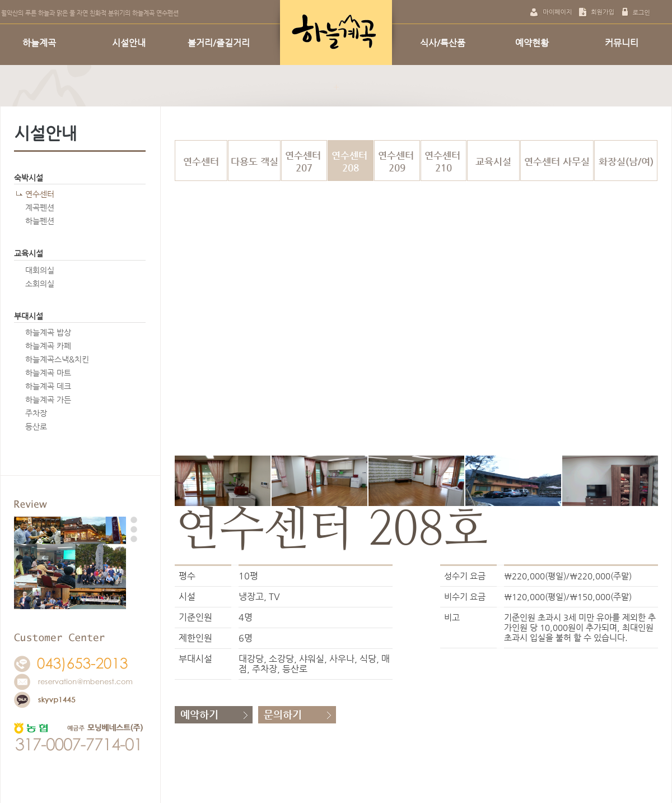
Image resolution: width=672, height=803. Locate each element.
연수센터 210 (444, 161)
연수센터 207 (304, 161)
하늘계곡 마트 (48, 373)
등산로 (36, 426)
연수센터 (40, 194)
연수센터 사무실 (557, 161)
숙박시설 (29, 178)
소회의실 (40, 284)
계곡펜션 (40, 207)
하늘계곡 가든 (48, 400)
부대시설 (29, 316)
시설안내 (129, 43)
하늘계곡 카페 (48, 346)
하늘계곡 (39, 43)
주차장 (36, 413)
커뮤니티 (622, 43)
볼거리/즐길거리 (219, 43)
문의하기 (283, 714)
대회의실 (40, 270)
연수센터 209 (397, 161)
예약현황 (532, 43)
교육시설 (29, 253)
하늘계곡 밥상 (48, 332)
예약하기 (199, 714)
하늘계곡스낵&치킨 (57, 359)
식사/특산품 (443, 43)
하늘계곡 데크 (48, 386)
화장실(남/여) (626, 161)
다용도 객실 (255, 161)
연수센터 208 (351, 161)
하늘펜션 (40, 221)
